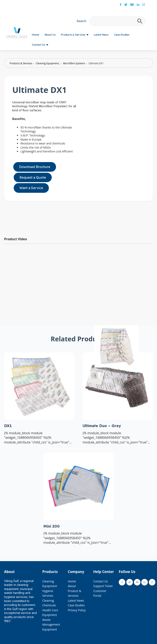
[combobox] (118, 21)
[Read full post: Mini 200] (78, 519)
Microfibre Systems (74, 63)
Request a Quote (33, 177)
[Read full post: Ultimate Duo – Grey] (118, 419)
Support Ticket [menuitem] (103, 586)
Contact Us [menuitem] (100, 581)
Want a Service (31, 188)
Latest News (101, 35)
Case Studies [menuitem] (76, 605)
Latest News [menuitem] (76, 601)
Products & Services (73, 35)
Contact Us (39, 45)
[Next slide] (137, 376)
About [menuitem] (72, 586)
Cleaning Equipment (47, 63)
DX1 (8, 426)
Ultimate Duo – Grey (102, 426)
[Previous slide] (95, 376)
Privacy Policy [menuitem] (77, 610)
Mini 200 (52, 526)
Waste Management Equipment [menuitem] (51, 625)
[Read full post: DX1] (39, 419)
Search (81, 21)
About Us (50, 35)
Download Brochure (35, 167)
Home (35, 35)
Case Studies (122, 35)
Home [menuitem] (72, 581)
